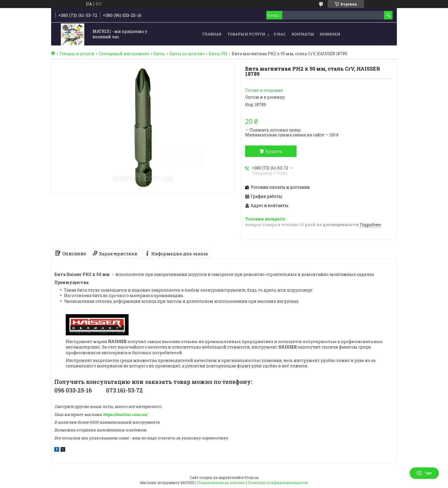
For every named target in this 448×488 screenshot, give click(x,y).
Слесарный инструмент (124, 54)
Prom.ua (252, 477)
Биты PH (218, 54)
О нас (280, 34)
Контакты (303, 34)
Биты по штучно (187, 54)
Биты (159, 54)
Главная (212, 34)
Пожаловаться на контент (221, 483)
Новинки (330, 34)
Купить (274, 151)
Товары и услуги (246, 34)
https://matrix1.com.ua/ (125, 414)
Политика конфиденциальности (278, 483)
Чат (424, 473)
